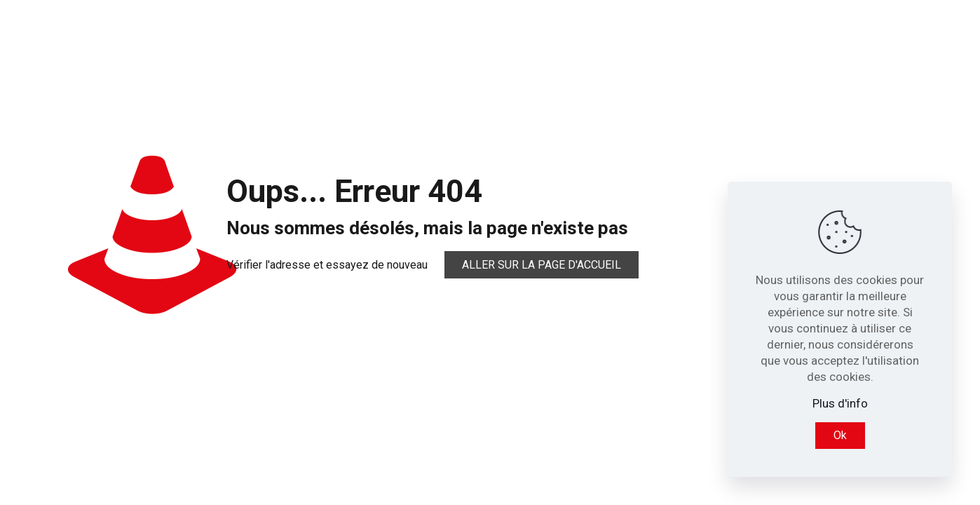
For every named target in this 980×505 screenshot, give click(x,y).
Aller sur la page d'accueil (542, 265)
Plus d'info (840, 403)
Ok (840, 435)
